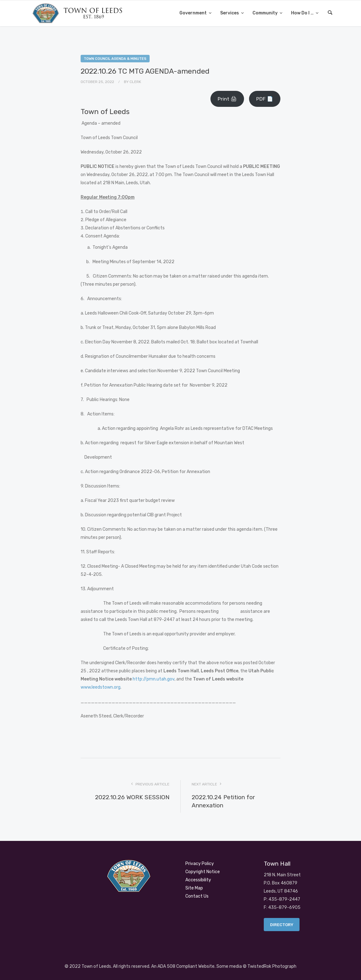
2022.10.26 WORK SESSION (132, 797)
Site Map (194, 888)
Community (265, 13)
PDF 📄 (265, 99)
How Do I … (303, 13)
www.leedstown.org (101, 687)
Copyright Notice (203, 872)
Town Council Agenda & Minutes (115, 59)
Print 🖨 (227, 99)
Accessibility (198, 880)
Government (194, 13)
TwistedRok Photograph (272, 966)
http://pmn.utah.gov (154, 679)
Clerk (135, 82)
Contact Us (197, 896)
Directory (282, 925)
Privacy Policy (200, 864)
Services (230, 13)
